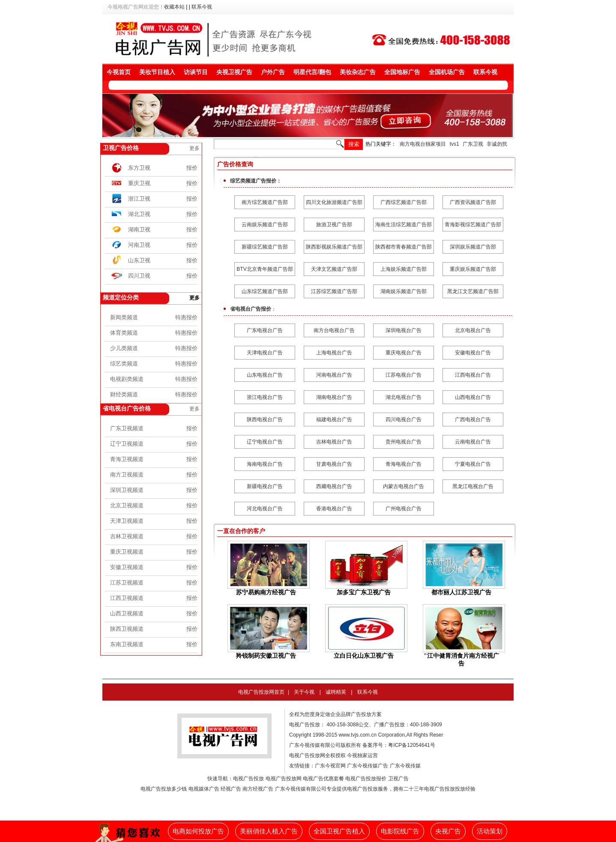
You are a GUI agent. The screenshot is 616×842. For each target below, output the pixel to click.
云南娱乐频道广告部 (265, 225)
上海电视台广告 (334, 353)
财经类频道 (124, 394)
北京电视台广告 (473, 330)
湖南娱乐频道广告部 (404, 291)
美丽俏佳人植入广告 (269, 831)
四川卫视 (139, 276)
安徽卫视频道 (127, 567)
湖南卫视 (139, 229)
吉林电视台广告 (334, 442)
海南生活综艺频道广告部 (404, 225)
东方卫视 (139, 168)
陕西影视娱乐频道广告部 (334, 247)
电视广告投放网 (284, 779)
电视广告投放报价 (366, 779)
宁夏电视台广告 (473, 464)
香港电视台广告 (334, 509)
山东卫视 (139, 260)
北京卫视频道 (127, 505)
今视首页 (119, 72)
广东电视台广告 (265, 330)
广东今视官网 (330, 766)
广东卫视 (473, 144)
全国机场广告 (447, 72)
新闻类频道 (124, 317)
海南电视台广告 (265, 464)
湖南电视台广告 (334, 397)
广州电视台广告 (404, 509)
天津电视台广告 (265, 353)
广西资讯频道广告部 (473, 202)
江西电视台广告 (473, 375)
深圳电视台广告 (404, 330)
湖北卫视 (139, 214)
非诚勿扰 (497, 144)
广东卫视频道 (127, 428)
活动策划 (490, 831)
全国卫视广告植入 (339, 831)
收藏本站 (174, 7)
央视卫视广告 (234, 72)
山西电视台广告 (473, 397)
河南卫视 (139, 245)
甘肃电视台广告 (334, 464)
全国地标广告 (402, 72)
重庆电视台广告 (404, 353)
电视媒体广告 (204, 789)
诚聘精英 (336, 692)
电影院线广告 (400, 831)
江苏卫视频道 (127, 583)
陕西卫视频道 (127, 629)
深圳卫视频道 (127, 490)
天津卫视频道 (127, 521)
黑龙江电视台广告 (473, 486)
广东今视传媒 (405, 766)
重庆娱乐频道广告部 (473, 269)
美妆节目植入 (157, 72)
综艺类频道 (124, 364)
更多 (194, 148)
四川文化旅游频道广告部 (334, 202)
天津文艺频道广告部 (334, 269)
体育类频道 (124, 333)
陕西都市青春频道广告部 (404, 247)
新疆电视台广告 (265, 486)
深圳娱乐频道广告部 (473, 247)
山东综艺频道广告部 (265, 291)
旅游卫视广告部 (334, 225)
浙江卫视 (139, 199)
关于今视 (304, 692)
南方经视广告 (258, 789)
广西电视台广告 (473, 420)
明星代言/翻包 (312, 72)
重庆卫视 (139, 183)
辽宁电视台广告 (265, 442)
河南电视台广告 (334, 375)
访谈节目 (196, 72)
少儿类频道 (124, 348)
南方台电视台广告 (334, 330)
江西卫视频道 (127, 598)
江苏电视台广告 (404, 375)
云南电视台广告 (473, 442)
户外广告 (273, 72)
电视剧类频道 (127, 379)
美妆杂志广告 (358, 72)
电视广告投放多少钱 (164, 789)
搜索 (354, 144)
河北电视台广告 (265, 509)
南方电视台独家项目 (423, 144)
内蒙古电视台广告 (404, 486)
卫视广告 (398, 779)
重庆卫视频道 (127, 552)
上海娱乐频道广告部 (404, 269)
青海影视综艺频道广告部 (473, 225)
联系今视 (202, 7)
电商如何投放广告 (198, 831)
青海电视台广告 (404, 464)
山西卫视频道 (127, 613)
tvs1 (455, 144)
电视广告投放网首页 (261, 692)
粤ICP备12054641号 (411, 745)
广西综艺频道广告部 (404, 202)
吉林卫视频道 (127, 536)
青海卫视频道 (127, 459)
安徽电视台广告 (473, 353)
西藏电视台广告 (334, 486)
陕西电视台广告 (265, 420)
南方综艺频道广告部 (265, 202)
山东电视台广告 (265, 375)
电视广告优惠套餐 (323, 779)
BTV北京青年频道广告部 (265, 269)
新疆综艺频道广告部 (265, 247)
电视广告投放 (248, 779)
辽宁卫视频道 (127, 444)
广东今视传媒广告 (368, 766)
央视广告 (448, 831)
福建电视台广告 (334, 420)
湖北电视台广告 (404, 397)
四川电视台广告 (404, 420)
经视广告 (231, 789)
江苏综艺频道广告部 (334, 291)
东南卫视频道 (127, 644)
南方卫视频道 (127, 475)
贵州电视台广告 (404, 442)
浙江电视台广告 (265, 397)
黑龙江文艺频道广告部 (473, 291)
